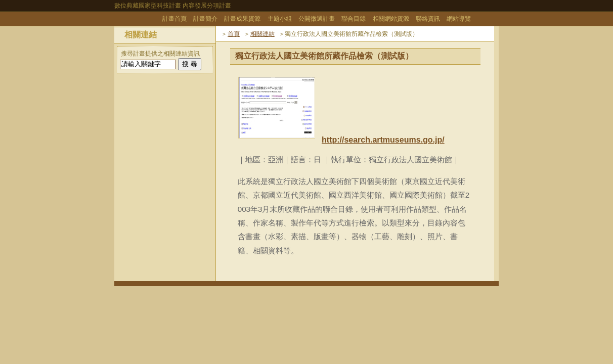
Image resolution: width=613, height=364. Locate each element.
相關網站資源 (391, 19)
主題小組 (280, 19)
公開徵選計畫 (317, 19)
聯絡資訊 (428, 19)
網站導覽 (459, 19)
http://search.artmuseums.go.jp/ (383, 140)
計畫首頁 (174, 19)
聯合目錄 (354, 19)
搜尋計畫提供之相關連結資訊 (160, 54)
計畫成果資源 (242, 19)
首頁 (234, 34)
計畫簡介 (205, 19)
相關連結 (262, 34)
